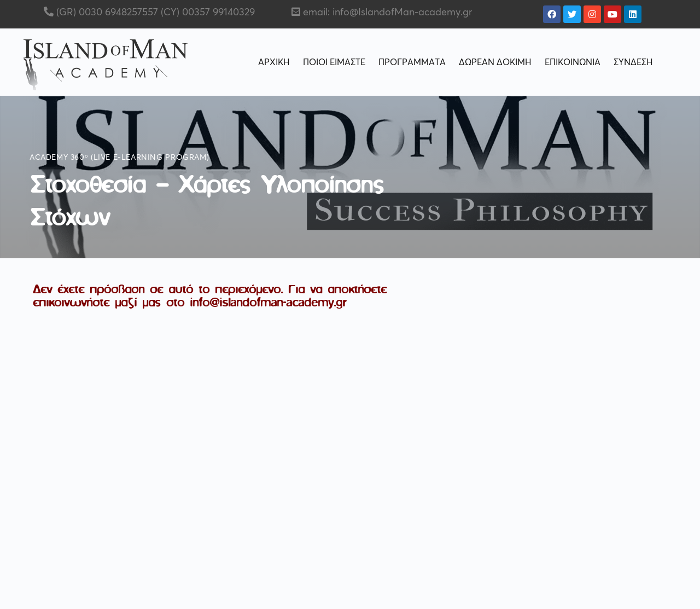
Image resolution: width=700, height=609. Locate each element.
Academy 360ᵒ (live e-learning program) (119, 158)
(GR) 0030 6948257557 (106, 13)
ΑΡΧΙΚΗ (274, 62)
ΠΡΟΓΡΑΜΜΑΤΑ (412, 62)
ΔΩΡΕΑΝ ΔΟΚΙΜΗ (495, 62)
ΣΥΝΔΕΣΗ (633, 62)
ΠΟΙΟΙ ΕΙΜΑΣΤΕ (334, 62)
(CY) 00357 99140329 (206, 13)
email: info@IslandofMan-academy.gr (387, 13)
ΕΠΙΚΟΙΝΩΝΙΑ (573, 62)
